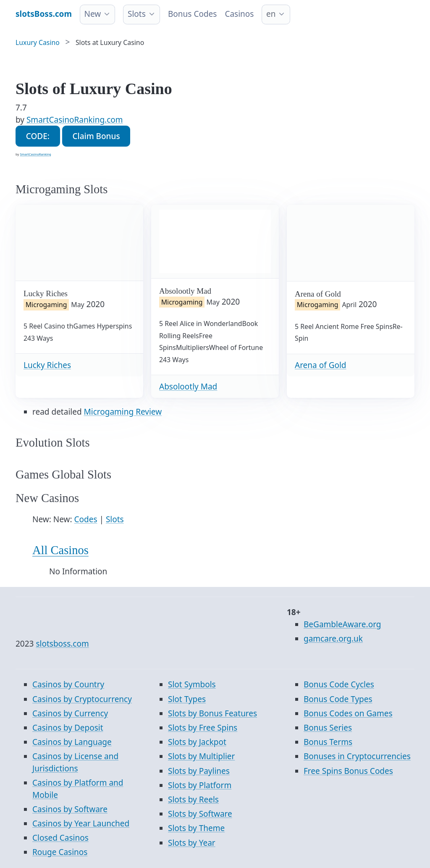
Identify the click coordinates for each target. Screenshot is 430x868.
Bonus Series (328, 728)
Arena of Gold (321, 365)
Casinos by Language (72, 742)
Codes (86, 519)
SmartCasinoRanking (35, 154)
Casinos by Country (68, 684)
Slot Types (187, 699)
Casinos (239, 14)
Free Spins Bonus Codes (348, 771)
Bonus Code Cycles (339, 684)
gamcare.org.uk (333, 639)
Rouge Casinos (60, 852)
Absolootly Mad (188, 387)
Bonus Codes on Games (348, 713)
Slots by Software (200, 814)
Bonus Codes (192, 14)
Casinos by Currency (70, 713)
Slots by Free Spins (203, 728)
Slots (137, 14)
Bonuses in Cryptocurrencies (357, 756)
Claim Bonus (96, 136)
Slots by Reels (193, 800)
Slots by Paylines (199, 771)
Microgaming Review (123, 412)
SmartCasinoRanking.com (75, 120)
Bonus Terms (328, 742)
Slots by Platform (200, 785)
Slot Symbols (192, 684)
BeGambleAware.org (342, 624)
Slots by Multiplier (201, 756)
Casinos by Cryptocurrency (82, 699)
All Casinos (60, 550)
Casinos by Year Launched (81, 823)
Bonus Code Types (338, 699)
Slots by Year (192, 843)
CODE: (38, 136)
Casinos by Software (70, 809)
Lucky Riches (47, 365)
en (271, 14)
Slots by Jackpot (197, 742)
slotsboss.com (62, 644)
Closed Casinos (60, 838)
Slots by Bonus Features (212, 713)
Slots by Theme (196, 828)
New (93, 14)
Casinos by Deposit (68, 728)
